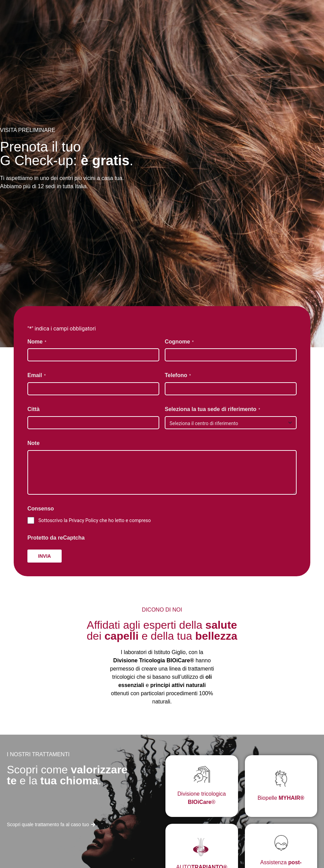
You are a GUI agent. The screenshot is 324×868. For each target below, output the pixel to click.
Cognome (179, 342)
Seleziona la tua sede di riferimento (212, 409)
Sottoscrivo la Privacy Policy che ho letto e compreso (95, 520)
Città (34, 409)
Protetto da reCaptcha (56, 538)
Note (34, 443)
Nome (37, 342)
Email (36, 376)
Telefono (178, 376)
